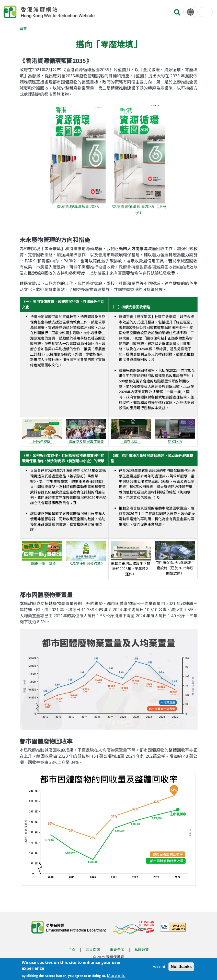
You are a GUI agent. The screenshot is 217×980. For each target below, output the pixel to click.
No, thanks (181, 967)
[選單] (206, 12)
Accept (159, 967)
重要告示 (117, 949)
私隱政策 (142, 949)
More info (116, 975)
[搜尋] (177, 14)
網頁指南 (93, 949)
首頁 (23, 29)
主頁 (72, 949)
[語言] (190, 12)
